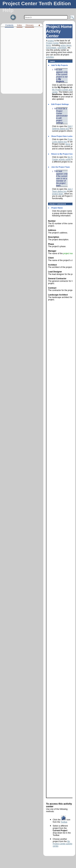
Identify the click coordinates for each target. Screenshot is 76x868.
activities (50, 57)
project (51, 41)
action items (66, 45)
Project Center (52, 43)
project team (58, 194)
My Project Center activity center (63, 844)
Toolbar (64, 822)
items (48, 45)
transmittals (51, 48)
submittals (62, 48)
